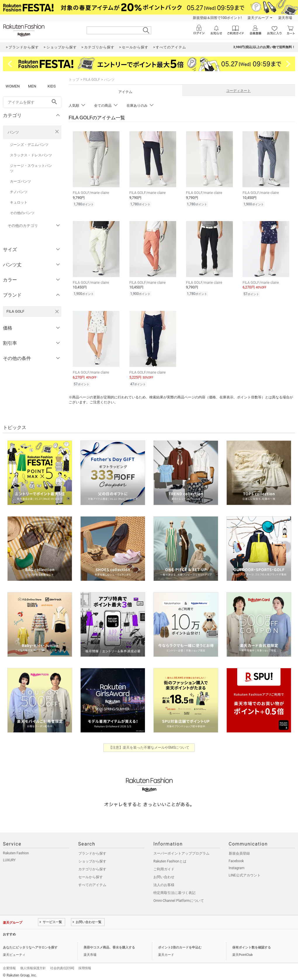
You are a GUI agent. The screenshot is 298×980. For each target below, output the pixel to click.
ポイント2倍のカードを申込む (180, 946)
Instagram (237, 866)
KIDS (52, 86)
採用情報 (85, 966)
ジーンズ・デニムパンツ (29, 145)
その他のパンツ (22, 213)
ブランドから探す (92, 852)
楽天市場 (285, 18)
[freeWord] (32, 102)
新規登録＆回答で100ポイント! (217, 18)
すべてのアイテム (92, 883)
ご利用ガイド (164, 867)
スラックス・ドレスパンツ (31, 155)
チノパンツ (19, 192)
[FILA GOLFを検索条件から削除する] (57, 311)
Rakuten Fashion (16, 851)
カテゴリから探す (92, 867)
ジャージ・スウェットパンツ (31, 168)
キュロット (19, 202)
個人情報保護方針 (33, 966)
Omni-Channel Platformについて (179, 899)
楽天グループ (258, 18)
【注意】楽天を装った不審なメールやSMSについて (149, 746)
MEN (32, 86)
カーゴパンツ (20, 181)
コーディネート (238, 91)
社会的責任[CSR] (62, 966)
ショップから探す (92, 860)
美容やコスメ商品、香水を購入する (109, 946)
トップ (74, 80)
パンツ (13, 132)
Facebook (236, 859)
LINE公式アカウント (245, 874)
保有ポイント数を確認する (252, 946)
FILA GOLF (92, 80)
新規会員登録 (239, 852)
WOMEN (13, 86)
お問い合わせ (164, 875)
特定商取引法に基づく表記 (174, 891)
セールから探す (91, 875)
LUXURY (9, 858)
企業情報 (9, 966)
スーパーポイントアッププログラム (181, 852)
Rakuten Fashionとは (170, 860)
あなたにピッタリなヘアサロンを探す (30, 946)
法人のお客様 (164, 883)
